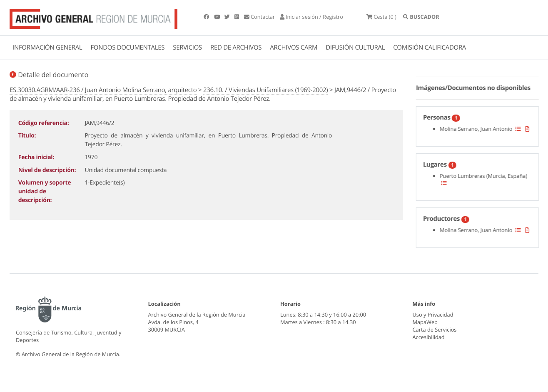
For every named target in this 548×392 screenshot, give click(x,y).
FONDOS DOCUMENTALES (127, 47)
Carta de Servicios (435, 330)
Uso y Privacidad (433, 315)
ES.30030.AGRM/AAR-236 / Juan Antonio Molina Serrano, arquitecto (103, 90)
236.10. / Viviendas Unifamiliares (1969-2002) (266, 90)
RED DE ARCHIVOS (236, 47)
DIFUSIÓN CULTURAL (355, 47)
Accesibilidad (429, 337)
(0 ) (381, 17)
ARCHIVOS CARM (294, 47)
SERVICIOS (187, 47)
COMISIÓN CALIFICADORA (430, 47)
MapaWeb (425, 322)
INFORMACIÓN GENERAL (47, 47)
